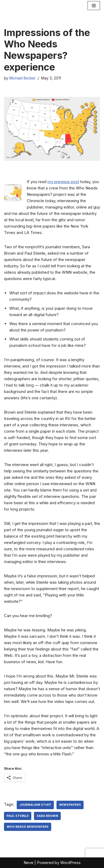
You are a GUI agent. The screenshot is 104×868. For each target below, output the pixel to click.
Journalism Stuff (35, 805)
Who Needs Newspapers (28, 827)
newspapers (70, 805)
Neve (29, 863)
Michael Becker (22, 78)
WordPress (70, 863)
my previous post (63, 182)
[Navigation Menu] (94, 6)
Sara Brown (47, 816)
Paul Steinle (18, 816)
